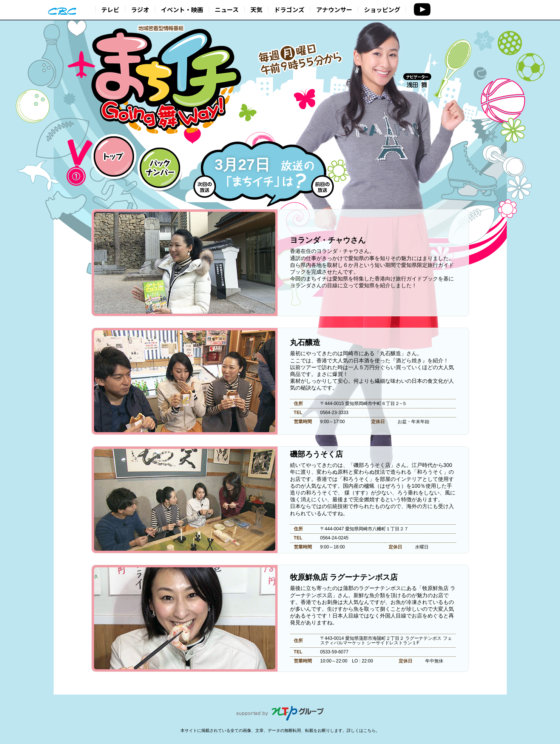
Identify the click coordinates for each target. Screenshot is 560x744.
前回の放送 (322, 186)
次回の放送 (205, 186)
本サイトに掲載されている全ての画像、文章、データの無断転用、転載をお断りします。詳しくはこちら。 (280, 730)
